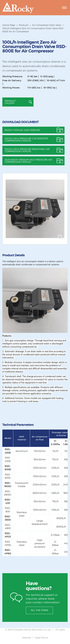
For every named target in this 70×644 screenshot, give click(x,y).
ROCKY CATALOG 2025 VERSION (22, 130)
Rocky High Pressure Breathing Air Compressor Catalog (27, 150)
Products (24, 25)
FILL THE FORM (39, 610)
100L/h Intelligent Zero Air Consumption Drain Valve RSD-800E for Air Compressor (33, 30)
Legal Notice (41, 638)
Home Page (9, 25)
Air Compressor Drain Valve (47, 25)
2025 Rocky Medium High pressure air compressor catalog (28, 161)
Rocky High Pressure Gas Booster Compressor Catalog (26, 140)
